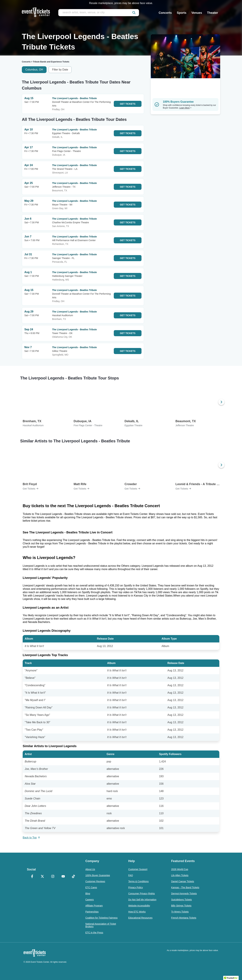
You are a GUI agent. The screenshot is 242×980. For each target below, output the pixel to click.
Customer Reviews (95, 881)
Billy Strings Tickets (181, 906)
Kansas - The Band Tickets (185, 887)
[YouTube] (63, 877)
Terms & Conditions (138, 881)
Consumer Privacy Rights (142, 894)
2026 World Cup (180, 869)
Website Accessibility (139, 906)
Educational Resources (140, 918)
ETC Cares (91, 887)
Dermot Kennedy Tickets (184, 894)
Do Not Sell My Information (142, 900)
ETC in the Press (94, 933)
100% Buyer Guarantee (98, 875)
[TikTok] (73, 877)
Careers (90, 900)
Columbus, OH (34, 70)
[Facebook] (32, 877)
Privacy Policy (136, 887)
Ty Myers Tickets (180, 912)
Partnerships (92, 912)
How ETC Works (137, 912)
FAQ (131, 875)
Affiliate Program (94, 906)
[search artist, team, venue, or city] (99, 13)
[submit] (134, 13)
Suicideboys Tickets (181, 900)
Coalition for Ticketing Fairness (101, 918)
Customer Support (138, 869)
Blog (88, 894)
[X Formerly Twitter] (43, 877)
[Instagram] (53, 877)
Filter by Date (60, 70)
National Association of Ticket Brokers (101, 925)
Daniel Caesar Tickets (183, 881)
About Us (90, 869)
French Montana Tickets (184, 918)
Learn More (185, 108)
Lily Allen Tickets (180, 875)
